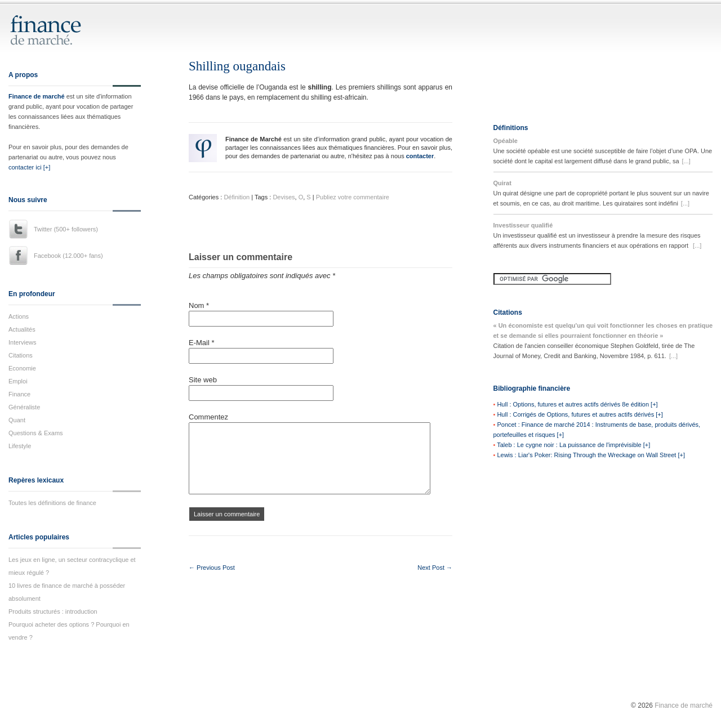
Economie (22, 368)
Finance (19, 394)
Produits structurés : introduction (53, 611)
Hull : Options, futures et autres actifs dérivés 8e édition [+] (577, 404)
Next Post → (435, 568)
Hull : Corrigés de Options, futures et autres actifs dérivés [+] (580, 414)
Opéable (506, 141)
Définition (237, 197)
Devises (284, 197)
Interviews (23, 342)
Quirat (502, 183)
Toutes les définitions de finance (52, 503)
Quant (17, 420)
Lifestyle (20, 446)
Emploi (18, 381)
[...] (686, 161)
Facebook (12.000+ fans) (68, 256)
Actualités (22, 329)
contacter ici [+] (29, 167)
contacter (420, 156)
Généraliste (24, 407)
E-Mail (202, 343)
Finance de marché (37, 96)
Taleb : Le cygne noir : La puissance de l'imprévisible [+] (573, 445)
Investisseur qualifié (523, 225)
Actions (19, 316)
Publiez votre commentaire (353, 197)
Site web (203, 380)
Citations (21, 355)
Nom (199, 305)
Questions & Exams (36, 433)
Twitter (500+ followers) (66, 229)
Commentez (208, 417)
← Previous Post (212, 568)
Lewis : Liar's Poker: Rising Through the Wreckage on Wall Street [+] (591, 455)
